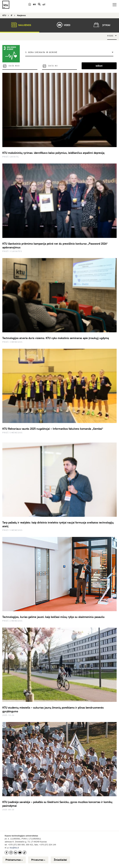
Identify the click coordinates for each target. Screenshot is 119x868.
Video (62, 25)
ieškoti (99, 66)
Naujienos (20, 25)
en (34, 4)
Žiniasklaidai (60, 860)
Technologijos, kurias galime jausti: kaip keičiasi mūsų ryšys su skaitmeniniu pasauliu (53, 617)
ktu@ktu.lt (14, 848)
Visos (110, 36)
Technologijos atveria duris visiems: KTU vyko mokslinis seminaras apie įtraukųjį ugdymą (56, 338)
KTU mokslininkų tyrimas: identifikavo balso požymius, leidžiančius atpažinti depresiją (53, 153)
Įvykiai (101, 25)
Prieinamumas (14, 860)
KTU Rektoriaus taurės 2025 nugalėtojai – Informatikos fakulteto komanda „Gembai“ (53, 429)
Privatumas (38, 860)
